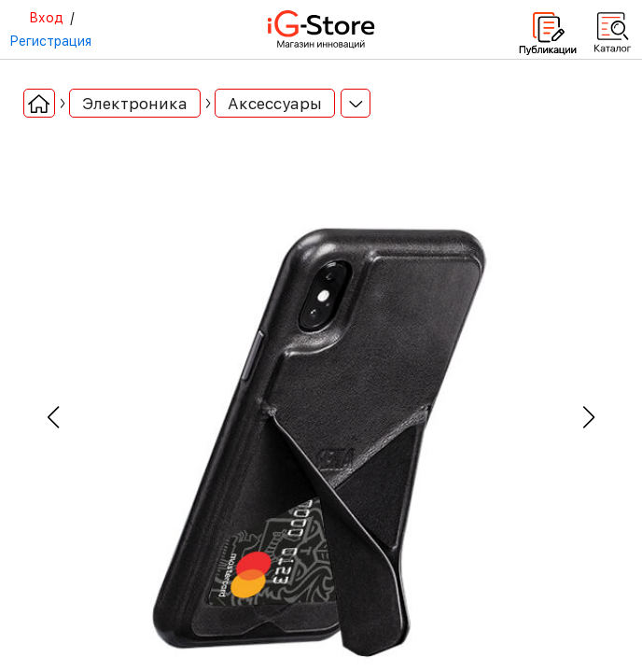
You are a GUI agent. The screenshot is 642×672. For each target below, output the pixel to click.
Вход (46, 18)
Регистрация (50, 41)
